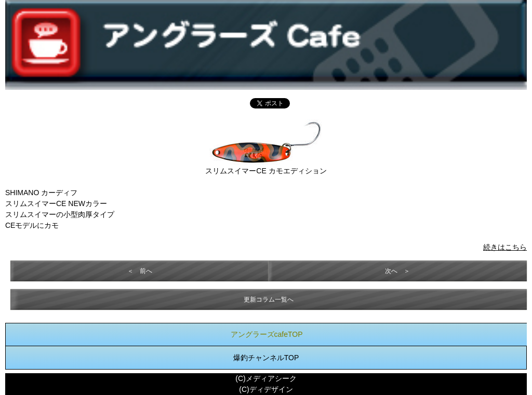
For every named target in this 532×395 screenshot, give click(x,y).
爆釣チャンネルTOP (266, 358)
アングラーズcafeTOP (267, 334)
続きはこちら (505, 247)
